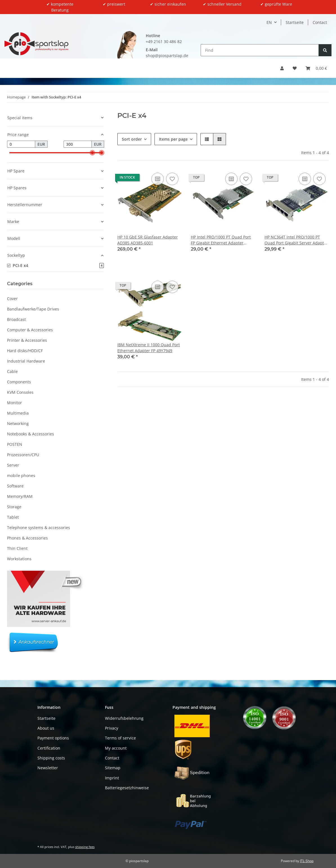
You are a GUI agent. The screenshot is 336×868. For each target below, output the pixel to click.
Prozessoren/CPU (23, 455)
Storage (14, 507)
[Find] (260, 50)
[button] (282, 68)
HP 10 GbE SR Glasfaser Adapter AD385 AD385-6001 (148, 240)
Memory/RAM (20, 496)
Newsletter (48, 768)
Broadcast (16, 319)
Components (19, 382)
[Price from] (21, 144)
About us (46, 728)
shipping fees (85, 847)
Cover (12, 299)
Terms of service (120, 738)
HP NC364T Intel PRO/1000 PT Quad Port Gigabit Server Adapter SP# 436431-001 (296, 240)
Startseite (295, 22)
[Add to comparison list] (158, 179)
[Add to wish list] (172, 179)
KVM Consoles (20, 392)
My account (116, 748)
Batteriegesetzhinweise (127, 788)
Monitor (14, 403)
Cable (12, 371)
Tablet (13, 517)
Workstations (19, 559)
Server (13, 465)
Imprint (112, 778)
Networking (18, 423)
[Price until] (78, 144)
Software (15, 486)
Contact (320, 22)
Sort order (132, 139)
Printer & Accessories (27, 340)
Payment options (53, 738)
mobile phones (21, 475)
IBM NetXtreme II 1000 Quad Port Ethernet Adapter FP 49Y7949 (149, 348)
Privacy (112, 728)
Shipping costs (51, 758)
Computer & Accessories (30, 330)
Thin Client (17, 548)
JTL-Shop (307, 861)
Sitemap (113, 768)
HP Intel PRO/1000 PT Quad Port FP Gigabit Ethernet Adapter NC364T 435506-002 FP (221, 240)
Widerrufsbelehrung (124, 718)
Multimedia (18, 413)
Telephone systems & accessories (39, 528)
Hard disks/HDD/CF (25, 351)
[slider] (92, 153)
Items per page (173, 139)
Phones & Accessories (27, 538)
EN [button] (269, 22)
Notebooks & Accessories (31, 434)
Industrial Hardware (26, 361)
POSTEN (15, 444)
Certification (49, 748)
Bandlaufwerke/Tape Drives (33, 309)
